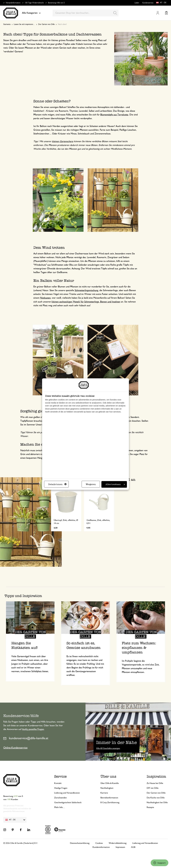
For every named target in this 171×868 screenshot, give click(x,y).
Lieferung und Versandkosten (67, 793)
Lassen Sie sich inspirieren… (24, 24)
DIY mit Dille (153, 788)
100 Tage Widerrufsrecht (34, 3)
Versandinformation (13, 3)
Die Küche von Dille (156, 798)
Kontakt (58, 783)
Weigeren (91, 484)
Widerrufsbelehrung (118, 843)
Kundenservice (148, 3)
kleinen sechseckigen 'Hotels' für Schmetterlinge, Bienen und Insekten (86, 302)
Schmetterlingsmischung (86, 290)
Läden (137, 3)
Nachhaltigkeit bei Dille (157, 802)
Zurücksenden (60, 798)
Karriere (104, 793)
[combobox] (86, 13)
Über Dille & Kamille (110, 783)
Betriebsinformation (109, 798)
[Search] (115, 13)
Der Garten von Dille (46, 24)
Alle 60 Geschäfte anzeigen (108, 748)
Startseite (7, 24)
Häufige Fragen (61, 788)
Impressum (120, 847)
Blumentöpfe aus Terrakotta (114, 115)
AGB (133, 847)
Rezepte (150, 807)
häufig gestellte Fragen (33, 729)
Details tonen (57, 484)
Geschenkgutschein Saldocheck (68, 802)
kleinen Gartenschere (63, 141)
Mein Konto (158, 13)
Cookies (99, 843)
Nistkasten (45, 298)
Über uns (108, 776)
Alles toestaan (115, 484)
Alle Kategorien (31, 13)
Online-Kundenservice (15, 748)
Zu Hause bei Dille (155, 783)
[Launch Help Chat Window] (160, 863)
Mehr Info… (60, 807)
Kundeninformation (101, 847)
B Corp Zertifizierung (110, 802)
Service (60, 776)
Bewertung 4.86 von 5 (56, 3)
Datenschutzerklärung (80, 843)
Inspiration (156, 776)
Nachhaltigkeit (107, 788)
